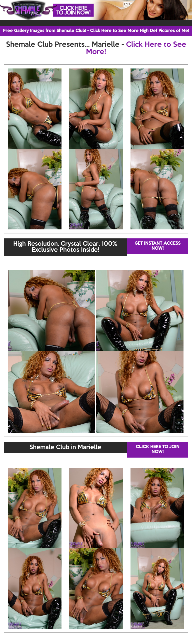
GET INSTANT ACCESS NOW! (157, 246)
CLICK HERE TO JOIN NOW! (158, 449)
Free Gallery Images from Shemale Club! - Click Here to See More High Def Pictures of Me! (96, 31)
